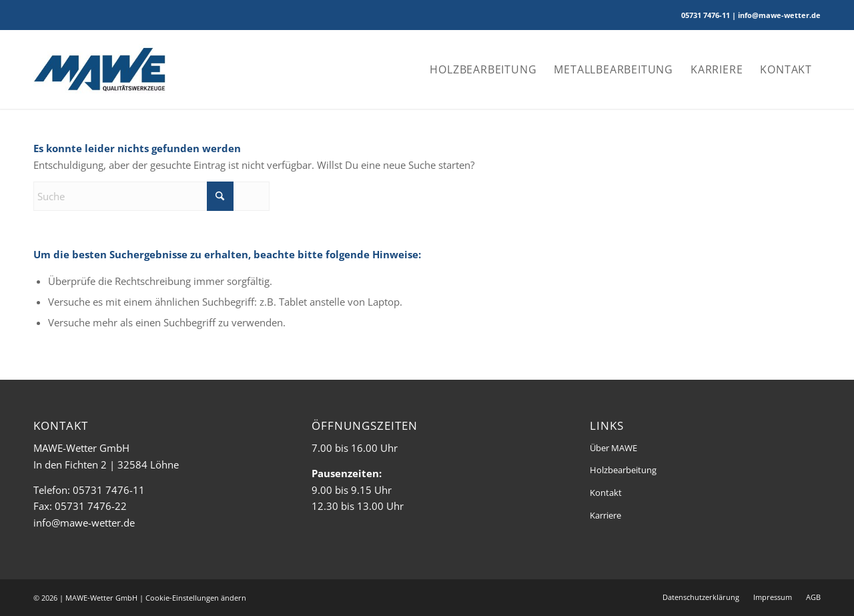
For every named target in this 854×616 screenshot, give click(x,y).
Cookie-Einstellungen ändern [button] (196, 598)
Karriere (605, 515)
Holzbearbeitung (623, 470)
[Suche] (151, 196)
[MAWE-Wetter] (99, 69)
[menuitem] (483, 69)
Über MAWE (613, 448)
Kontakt (606, 493)
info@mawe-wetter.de (84, 523)
